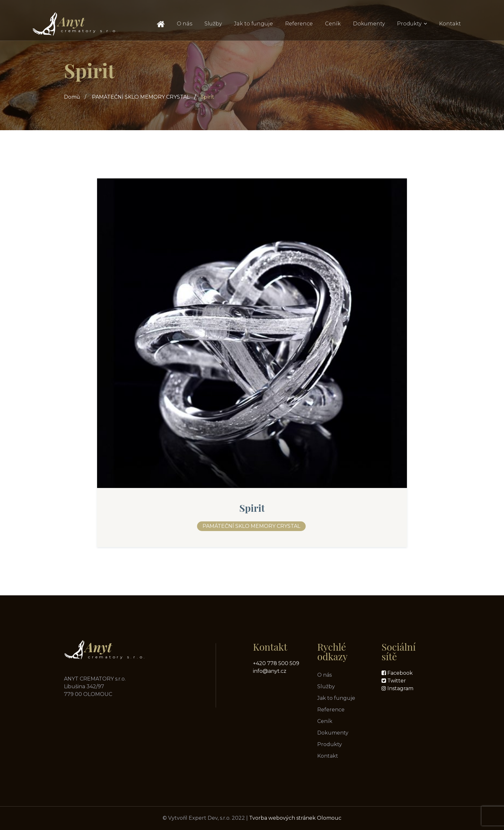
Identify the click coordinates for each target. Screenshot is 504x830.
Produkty (409, 24)
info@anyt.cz (270, 671)
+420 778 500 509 (276, 663)
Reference (299, 24)
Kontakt (450, 24)
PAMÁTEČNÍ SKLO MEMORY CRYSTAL (141, 97)
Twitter (396, 681)
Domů (72, 97)
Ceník (333, 24)
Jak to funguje (253, 24)
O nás (184, 24)
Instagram (400, 688)
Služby (213, 24)
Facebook (399, 673)
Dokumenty (369, 24)
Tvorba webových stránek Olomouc (295, 818)
